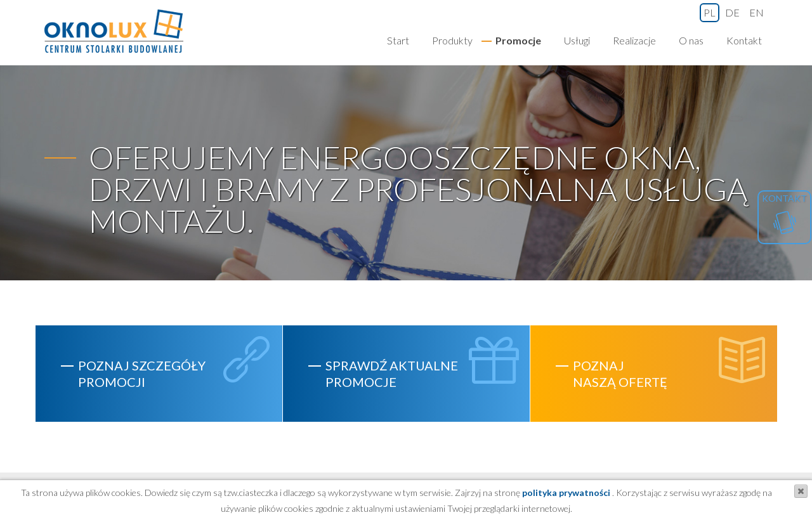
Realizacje (634, 40)
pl (710, 12)
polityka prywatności (565, 493)
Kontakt (744, 40)
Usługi (577, 40)
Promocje (518, 40)
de (732, 12)
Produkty (452, 40)
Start (398, 40)
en (756, 12)
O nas (691, 40)
